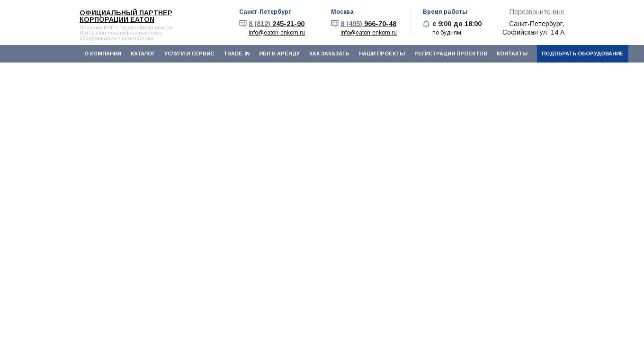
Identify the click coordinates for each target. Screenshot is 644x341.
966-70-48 (368, 24)
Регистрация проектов (451, 54)
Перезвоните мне (537, 12)
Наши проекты (382, 54)
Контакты (512, 54)
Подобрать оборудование (583, 54)
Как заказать (329, 54)
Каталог (143, 54)
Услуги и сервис (189, 54)
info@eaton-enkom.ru (277, 33)
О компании (103, 54)
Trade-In (237, 54)
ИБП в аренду (279, 54)
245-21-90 (277, 24)
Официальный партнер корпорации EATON (126, 16)
